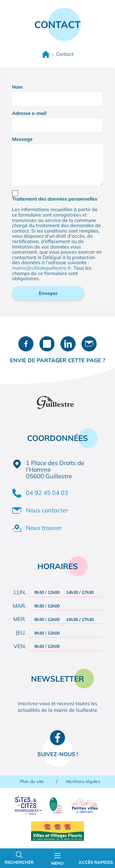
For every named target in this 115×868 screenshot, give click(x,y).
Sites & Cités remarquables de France (28, 805)
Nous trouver (44, 528)
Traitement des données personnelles (55, 199)
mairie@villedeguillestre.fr (42, 268)
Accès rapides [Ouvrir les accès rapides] (96, 862)
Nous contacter (47, 510)
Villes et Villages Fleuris (58, 831)
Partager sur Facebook (26, 344)
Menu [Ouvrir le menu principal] (57, 860)
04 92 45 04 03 (47, 493)
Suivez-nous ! (58, 754)
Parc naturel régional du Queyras (56, 805)
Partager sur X (47, 344)
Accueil (46, 54)
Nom (17, 87)
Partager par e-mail (89, 344)
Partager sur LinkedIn (68, 344)
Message (22, 139)
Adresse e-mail (29, 113)
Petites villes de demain (85, 805)
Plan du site (32, 782)
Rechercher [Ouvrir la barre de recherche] (19, 862)
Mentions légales (83, 782)
